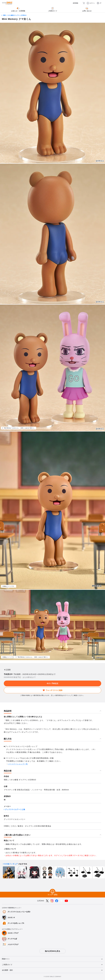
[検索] (80, 3)
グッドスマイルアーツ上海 (15, 809)
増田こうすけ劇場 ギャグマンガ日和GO (15, 15)
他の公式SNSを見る (52, 951)
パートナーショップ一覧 (18, 764)
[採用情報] (73, 3)
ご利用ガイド (7, 965)
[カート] (84, 3)
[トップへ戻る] (52, 892)
